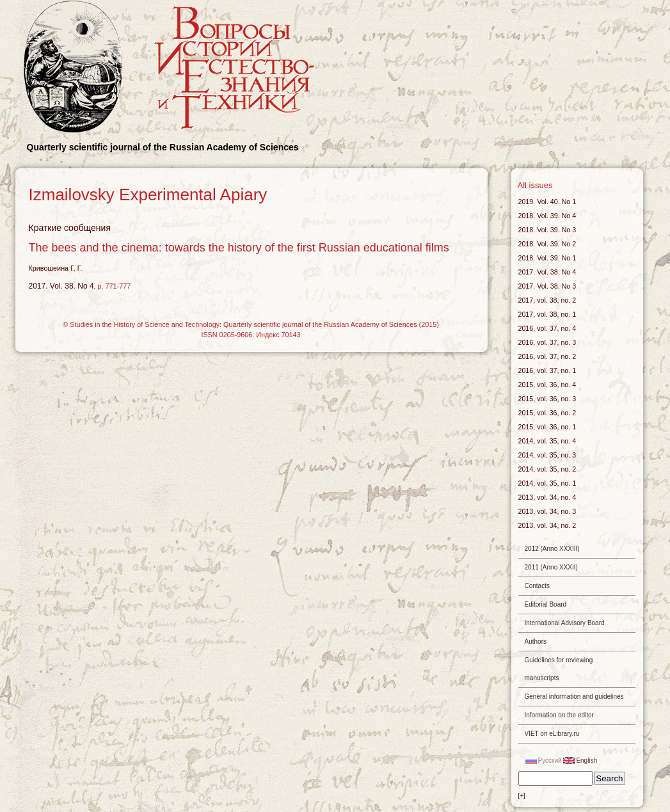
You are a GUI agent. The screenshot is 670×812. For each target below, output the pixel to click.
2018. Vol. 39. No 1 (547, 258)
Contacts (537, 586)
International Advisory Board (565, 623)
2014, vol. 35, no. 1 (547, 483)
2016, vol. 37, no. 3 (547, 342)
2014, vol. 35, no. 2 (547, 469)
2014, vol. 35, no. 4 (547, 441)
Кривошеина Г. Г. (56, 268)
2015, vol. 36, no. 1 (547, 427)
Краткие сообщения (70, 228)
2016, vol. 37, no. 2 (547, 356)
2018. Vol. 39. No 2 (547, 244)
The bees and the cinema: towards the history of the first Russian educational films (239, 248)
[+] (522, 796)
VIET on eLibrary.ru (552, 734)
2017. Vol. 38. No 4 (61, 286)
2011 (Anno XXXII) (551, 567)
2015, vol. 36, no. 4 (547, 385)
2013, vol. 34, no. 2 (547, 525)
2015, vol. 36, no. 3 (547, 399)
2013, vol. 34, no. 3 (547, 511)
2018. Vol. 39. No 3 (547, 230)
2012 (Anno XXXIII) (552, 549)
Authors (536, 641)
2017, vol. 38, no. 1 (547, 314)
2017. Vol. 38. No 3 (547, 286)
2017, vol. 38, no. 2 (547, 300)
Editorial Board (546, 604)
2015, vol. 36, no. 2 (547, 413)
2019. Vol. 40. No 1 (547, 202)
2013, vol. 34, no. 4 (547, 497)
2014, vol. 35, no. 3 (547, 455)
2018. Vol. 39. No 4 (547, 216)
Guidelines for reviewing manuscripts (559, 669)
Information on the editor (559, 715)
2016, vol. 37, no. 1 (547, 370)
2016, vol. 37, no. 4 (547, 328)
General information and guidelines (574, 697)
